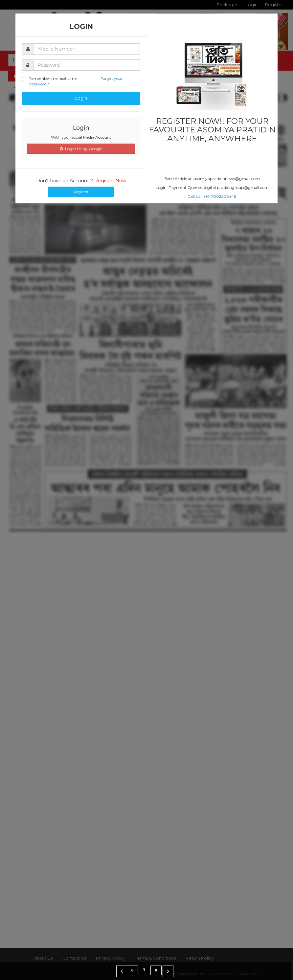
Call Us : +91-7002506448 (212, 196)
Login (81, 98)
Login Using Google (81, 149)
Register (81, 192)
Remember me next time (72, 81)
